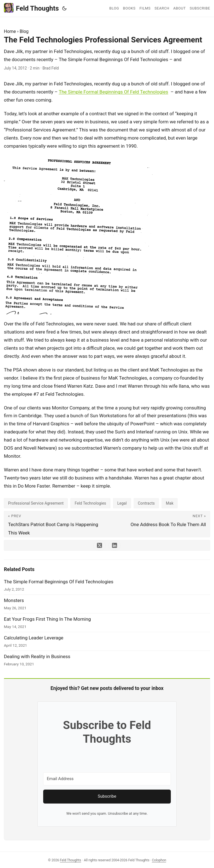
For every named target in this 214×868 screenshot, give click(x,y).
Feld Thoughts (31, 8)
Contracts (146, 503)
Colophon (159, 860)
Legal (122, 503)
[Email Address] (107, 779)
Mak (170, 503)
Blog (24, 31)
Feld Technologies (90, 503)
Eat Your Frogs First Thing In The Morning (47, 619)
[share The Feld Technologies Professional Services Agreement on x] (99, 545)
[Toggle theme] (64, 8)
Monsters (14, 600)
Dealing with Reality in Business (37, 656)
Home (10, 31)
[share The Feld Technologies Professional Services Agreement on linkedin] (115, 545)
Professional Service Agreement (36, 503)
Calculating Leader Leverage (34, 638)
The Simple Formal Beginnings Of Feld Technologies (114, 92)
